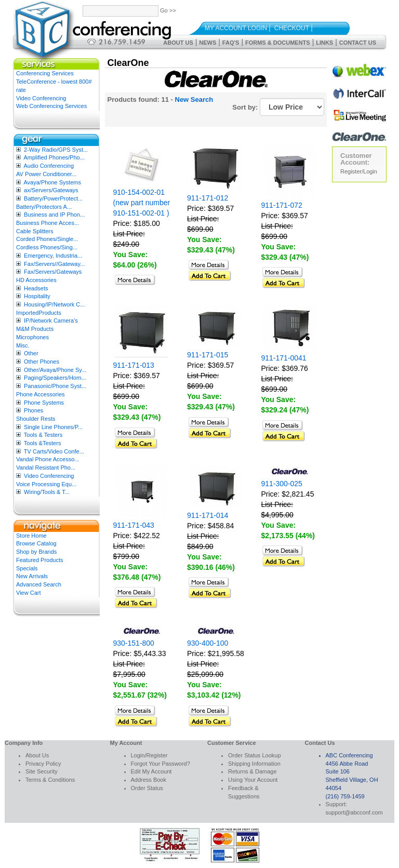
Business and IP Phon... (54, 215)
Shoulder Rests (36, 419)
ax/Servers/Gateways (51, 190)
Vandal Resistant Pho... (46, 468)
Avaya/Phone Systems (52, 182)
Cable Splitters (35, 231)
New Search (194, 99)
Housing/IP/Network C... (54, 304)
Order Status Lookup (255, 755)
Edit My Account (151, 771)
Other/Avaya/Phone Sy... (55, 370)
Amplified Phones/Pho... (54, 157)
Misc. (23, 345)
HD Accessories (36, 280)
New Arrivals (32, 576)
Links (324, 43)
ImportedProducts (39, 313)
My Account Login (236, 28)
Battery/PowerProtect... (53, 198)
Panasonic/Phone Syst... (55, 386)
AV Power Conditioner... (46, 174)
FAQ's (231, 43)
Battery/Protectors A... (44, 207)
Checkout (292, 28)
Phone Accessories (41, 394)
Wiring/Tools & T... (47, 492)
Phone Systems (44, 403)
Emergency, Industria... (53, 256)
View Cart (28, 593)
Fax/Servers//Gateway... (54, 264)
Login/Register (149, 755)
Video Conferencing (41, 98)
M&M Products (35, 329)
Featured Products (40, 560)
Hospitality (37, 296)
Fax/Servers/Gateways (53, 272)
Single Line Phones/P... (53, 427)
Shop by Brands (36, 552)
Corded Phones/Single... (47, 239)
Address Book (149, 780)
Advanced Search (39, 584)
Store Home (31, 536)
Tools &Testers (43, 443)
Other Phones (42, 362)
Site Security (42, 771)
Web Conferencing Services (51, 106)
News (208, 43)
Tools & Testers (43, 435)
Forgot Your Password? (161, 764)
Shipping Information (254, 764)
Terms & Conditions (50, 780)
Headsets (36, 288)
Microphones (32, 337)
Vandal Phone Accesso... (48, 459)
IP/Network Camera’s (51, 321)
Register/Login (359, 171)
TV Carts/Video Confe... (54, 451)
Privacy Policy (43, 764)
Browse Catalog (36, 543)
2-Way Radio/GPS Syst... (56, 150)
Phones (34, 410)
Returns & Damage (252, 771)
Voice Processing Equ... (46, 484)
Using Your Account (253, 780)
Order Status (147, 788)
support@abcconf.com (354, 812)
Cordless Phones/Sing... (47, 247)
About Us (178, 43)
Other (31, 353)
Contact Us (358, 43)
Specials (27, 568)
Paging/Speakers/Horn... (55, 378)
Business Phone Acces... (48, 223)
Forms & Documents (278, 43)
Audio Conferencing (49, 166)
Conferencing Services (45, 73)
